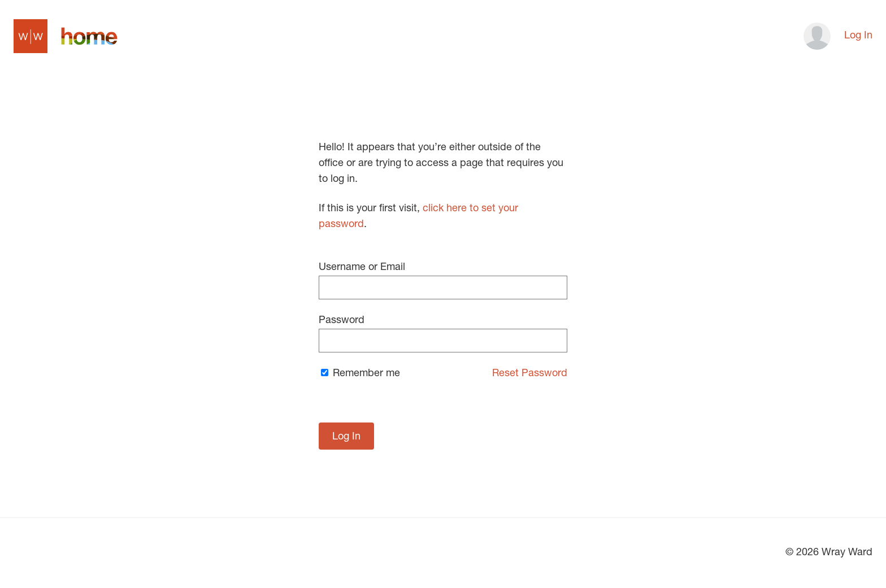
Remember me (361, 374)
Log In (858, 36)
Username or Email (443, 281)
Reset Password (530, 374)
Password (443, 334)
